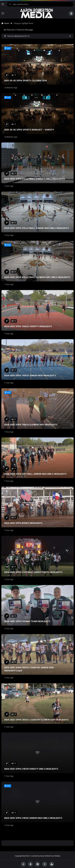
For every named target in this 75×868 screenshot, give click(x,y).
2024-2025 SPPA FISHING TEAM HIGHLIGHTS (27, 621)
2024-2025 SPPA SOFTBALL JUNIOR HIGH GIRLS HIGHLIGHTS (35, 474)
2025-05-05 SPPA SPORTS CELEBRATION (25, 81)
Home (5, 23)
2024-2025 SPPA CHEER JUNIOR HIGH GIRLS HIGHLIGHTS (33, 818)
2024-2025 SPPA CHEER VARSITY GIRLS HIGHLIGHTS (31, 769)
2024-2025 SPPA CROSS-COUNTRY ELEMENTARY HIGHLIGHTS (36, 720)
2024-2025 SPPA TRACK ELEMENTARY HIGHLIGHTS (31, 425)
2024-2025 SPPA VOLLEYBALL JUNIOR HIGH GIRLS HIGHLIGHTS (37, 228)
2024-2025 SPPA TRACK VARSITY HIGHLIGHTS (28, 326)
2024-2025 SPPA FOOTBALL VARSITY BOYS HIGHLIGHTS (33, 572)
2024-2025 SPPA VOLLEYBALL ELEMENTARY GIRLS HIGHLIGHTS (37, 277)
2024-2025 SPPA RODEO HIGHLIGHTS (23, 523)
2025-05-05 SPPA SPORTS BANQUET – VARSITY (29, 130)
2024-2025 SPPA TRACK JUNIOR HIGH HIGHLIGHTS (30, 375)
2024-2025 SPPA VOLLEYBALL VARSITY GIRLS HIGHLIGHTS (34, 179)
